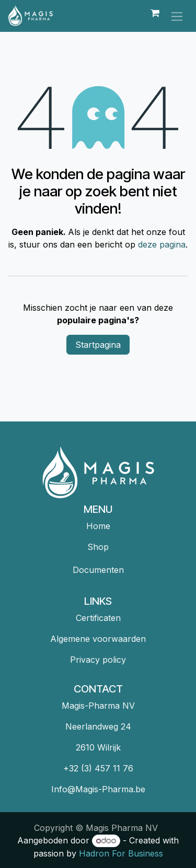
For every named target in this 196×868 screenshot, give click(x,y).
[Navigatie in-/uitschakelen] (177, 16)
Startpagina (98, 345)
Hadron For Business (121, 853)
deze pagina (162, 244)
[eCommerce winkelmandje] (155, 16)
